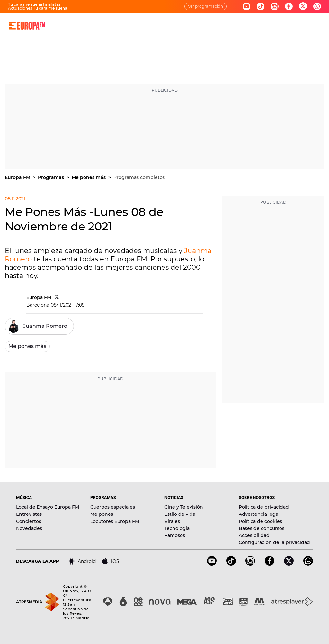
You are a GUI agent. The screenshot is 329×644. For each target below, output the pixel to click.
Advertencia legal (259, 514)
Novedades (29, 528)
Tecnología (177, 528)
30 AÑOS (100, 26)
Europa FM (18, 177)
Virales (172, 521)
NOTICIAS (184, 26)
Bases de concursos (262, 528)
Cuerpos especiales (113, 507)
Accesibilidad (254, 535)
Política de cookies (260, 521)
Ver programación (205, 6)
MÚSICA (124, 26)
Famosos (175, 535)
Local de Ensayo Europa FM (48, 507)
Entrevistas (29, 514)
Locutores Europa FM (115, 521)
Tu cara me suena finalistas (34, 4)
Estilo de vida (180, 514)
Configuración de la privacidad (274, 542)
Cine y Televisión (184, 507)
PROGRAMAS (153, 26)
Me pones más (89, 177)
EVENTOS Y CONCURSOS (227, 26)
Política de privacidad (264, 507)
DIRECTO (74, 26)
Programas (52, 177)
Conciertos (29, 521)
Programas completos (139, 177)
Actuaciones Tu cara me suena (38, 8)
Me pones (102, 514)
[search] (320, 26)
